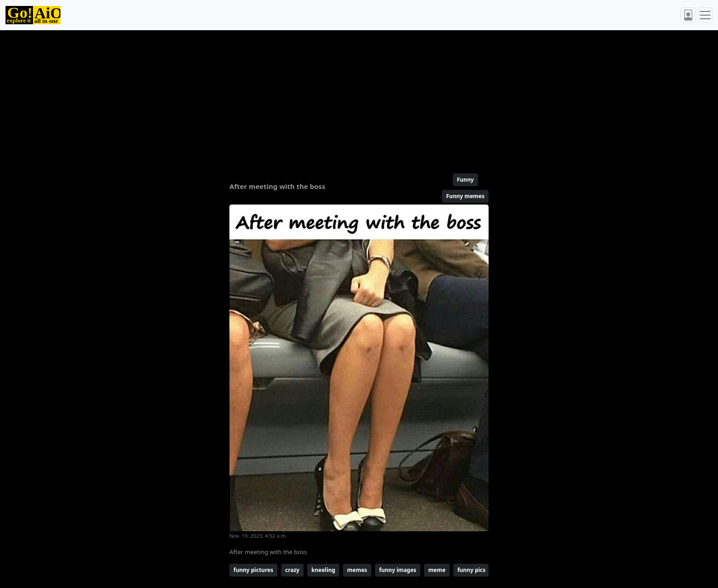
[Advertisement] (337, 98)
